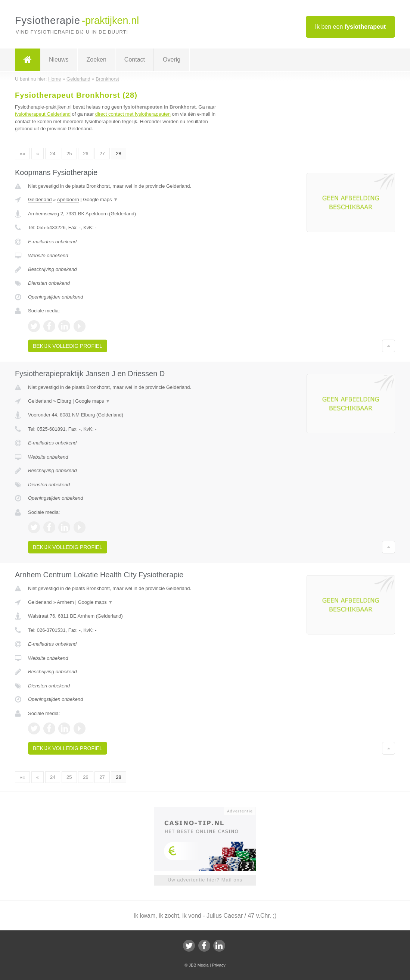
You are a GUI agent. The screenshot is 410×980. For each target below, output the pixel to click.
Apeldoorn (68, 199)
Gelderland (40, 199)
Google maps (100, 199)
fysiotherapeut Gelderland (43, 114)
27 (102, 154)
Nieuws (59, 60)
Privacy (219, 965)
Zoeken (96, 60)
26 (86, 154)
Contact (135, 60)
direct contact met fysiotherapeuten (133, 114)
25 (69, 154)
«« (22, 154)
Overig (172, 60)
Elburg (64, 401)
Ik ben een (350, 27)
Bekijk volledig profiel (68, 346)
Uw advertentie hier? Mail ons (205, 880)
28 (118, 154)
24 (53, 154)
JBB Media (198, 965)
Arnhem (65, 602)
